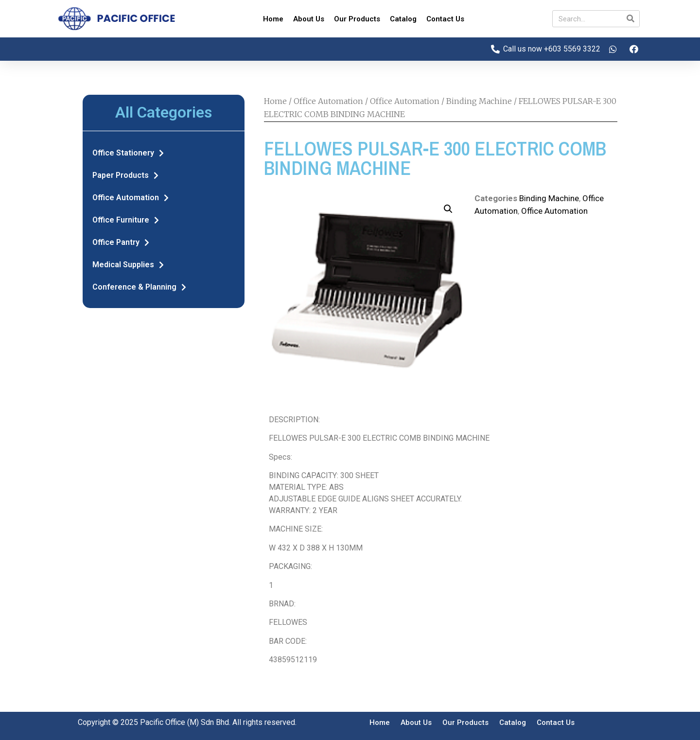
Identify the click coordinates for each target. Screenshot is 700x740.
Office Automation (131, 198)
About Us (309, 19)
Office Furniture (126, 220)
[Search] (631, 19)
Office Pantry (121, 242)
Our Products (357, 19)
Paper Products (125, 175)
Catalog (403, 19)
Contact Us (445, 19)
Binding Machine (479, 101)
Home (273, 19)
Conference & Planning (139, 287)
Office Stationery (128, 153)
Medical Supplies (128, 265)
